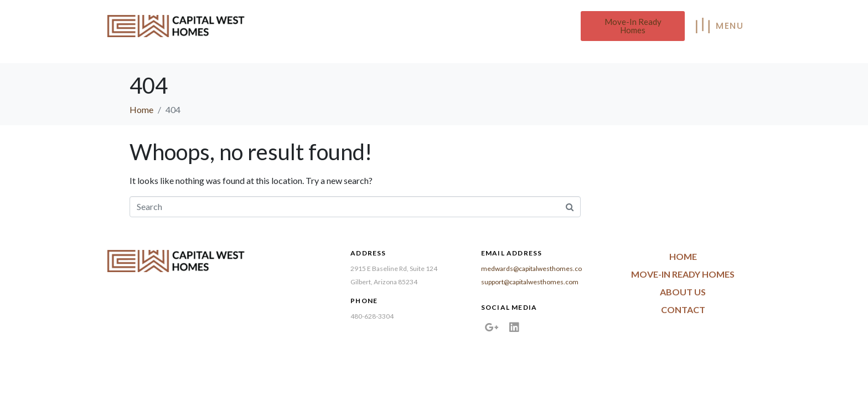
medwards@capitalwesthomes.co (531, 268)
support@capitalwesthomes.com (530, 282)
